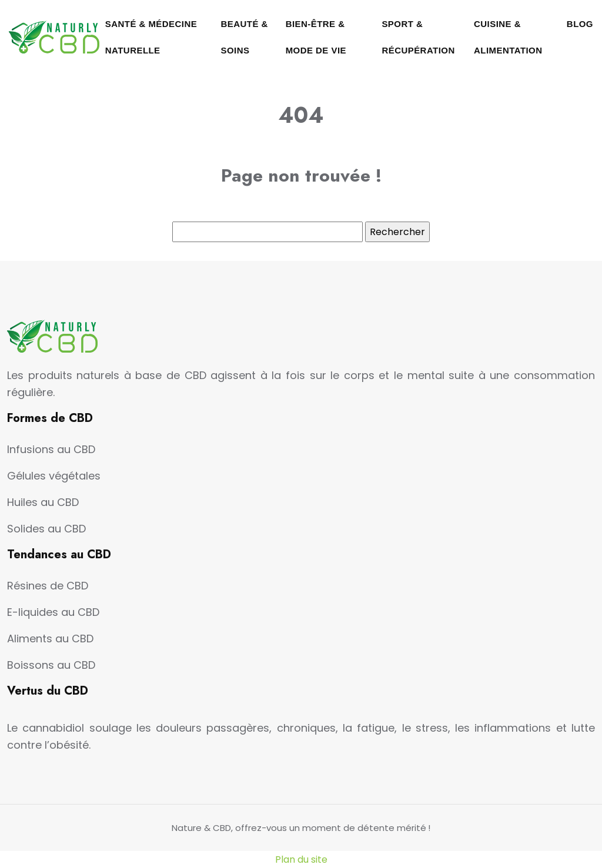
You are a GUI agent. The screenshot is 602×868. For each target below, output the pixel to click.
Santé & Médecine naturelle (151, 37)
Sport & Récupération (418, 37)
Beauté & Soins (245, 37)
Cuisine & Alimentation (508, 37)
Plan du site (301, 859)
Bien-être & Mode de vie (316, 37)
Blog (580, 24)
